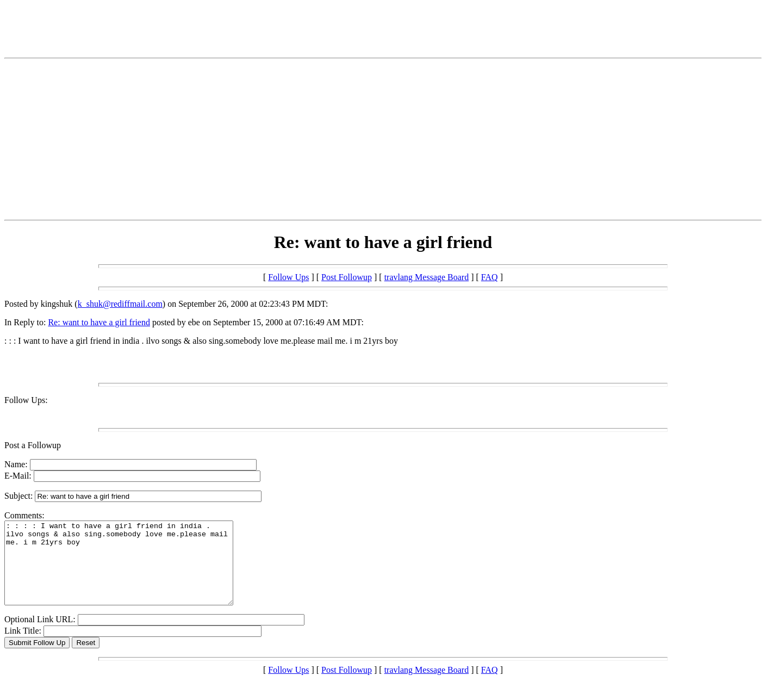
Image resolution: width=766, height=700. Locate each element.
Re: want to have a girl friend (99, 322)
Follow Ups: (26, 400)
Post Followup (347, 277)
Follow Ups (288, 277)
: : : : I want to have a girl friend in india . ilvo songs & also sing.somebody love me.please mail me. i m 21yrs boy (132, 571)
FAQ (490, 277)
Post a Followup (33, 445)
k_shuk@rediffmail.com (120, 304)
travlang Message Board (427, 277)
